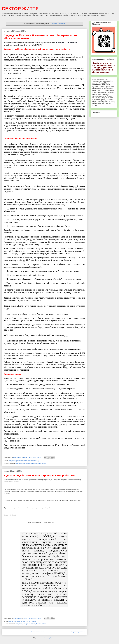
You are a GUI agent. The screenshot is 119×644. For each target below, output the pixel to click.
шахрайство (32, 621)
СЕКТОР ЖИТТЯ (20, 9)
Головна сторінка (37, 632)
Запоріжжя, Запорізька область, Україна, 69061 (31, 463)
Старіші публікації (78, 632)
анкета (11, 621)
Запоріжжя (12, 461)
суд (37, 461)
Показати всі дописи (58, 24)
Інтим (23, 621)
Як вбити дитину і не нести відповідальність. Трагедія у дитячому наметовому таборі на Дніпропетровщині (104, 68)
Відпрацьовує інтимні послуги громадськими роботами (39, 476)
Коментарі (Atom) (50, 638)
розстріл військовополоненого (26, 461)
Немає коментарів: (35, 457)
